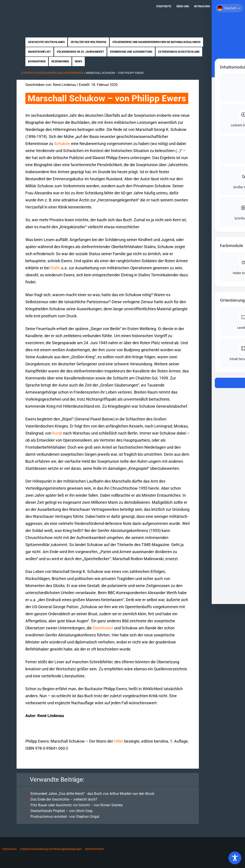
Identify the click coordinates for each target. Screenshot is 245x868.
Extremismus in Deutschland (179, 52)
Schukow (62, 144)
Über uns (183, 6)
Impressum (9, 849)
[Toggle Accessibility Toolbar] (235, 858)
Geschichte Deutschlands (46, 42)
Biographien (37, 61)
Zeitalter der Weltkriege (89, 42)
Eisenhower (103, 628)
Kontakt (221, 6)
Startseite (164, 6)
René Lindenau (65, 85)
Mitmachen (202, 6)
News (78, 61)
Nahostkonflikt (39, 52)
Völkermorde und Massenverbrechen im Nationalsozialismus (156, 42)
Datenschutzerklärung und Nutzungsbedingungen (51, 849)
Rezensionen (60, 61)
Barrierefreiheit (94, 849)
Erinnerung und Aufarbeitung (131, 52)
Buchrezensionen (71, 73)
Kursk (57, 433)
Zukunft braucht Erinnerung (62, 14)
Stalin (55, 268)
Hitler (119, 741)
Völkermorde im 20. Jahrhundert (80, 52)
